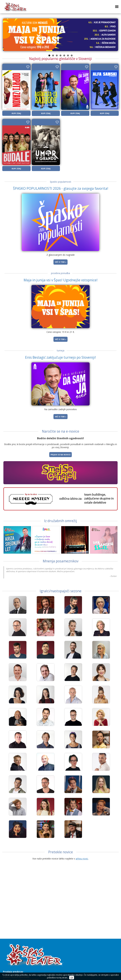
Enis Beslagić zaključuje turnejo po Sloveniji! (60, 357)
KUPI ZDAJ (16, 113)
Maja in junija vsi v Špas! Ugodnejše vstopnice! (61, 280)
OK (72, 978)
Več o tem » (61, 262)
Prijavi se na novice (60, 455)
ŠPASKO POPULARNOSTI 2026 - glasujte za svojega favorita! (61, 188)
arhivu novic (82, 859)
